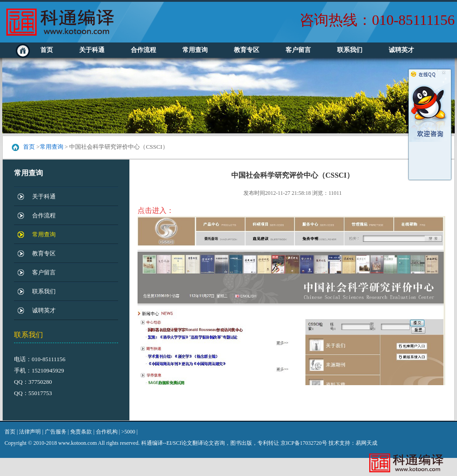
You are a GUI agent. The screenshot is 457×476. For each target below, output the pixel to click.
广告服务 (56, 432)
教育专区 (247, 50)
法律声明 (30, 432)
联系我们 (350, 50)
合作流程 (143, 50)
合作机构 (107, 432)
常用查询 (195, 50)
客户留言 (298, 50)
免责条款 (81, 432)
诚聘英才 (401, 50)
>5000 (128, 432)
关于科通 (92, 50)
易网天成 (367, 443)
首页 (47, 50)
